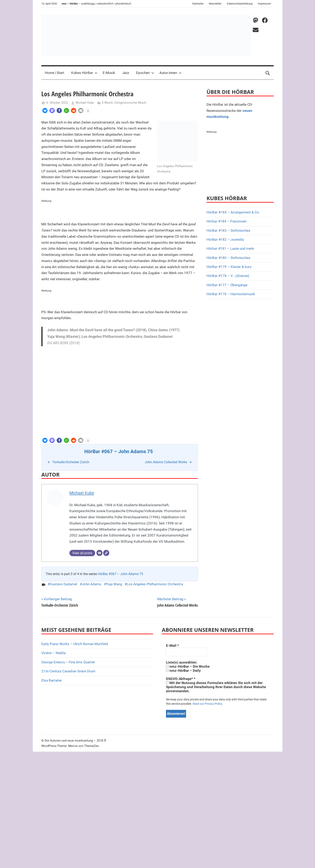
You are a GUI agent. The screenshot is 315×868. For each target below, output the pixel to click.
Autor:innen (170, 73)
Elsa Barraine (51, 680)
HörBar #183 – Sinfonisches (228, 230)
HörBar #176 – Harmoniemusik (231, 294)
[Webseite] (106, 553)
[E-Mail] (99, 553)
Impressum (264, 4)
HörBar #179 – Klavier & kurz (229, 267)
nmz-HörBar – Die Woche (188, 666)
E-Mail (172, 646)
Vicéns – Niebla (53, 653)
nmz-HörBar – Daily (183, 671)
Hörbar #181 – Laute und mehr (230, 248)
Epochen (145, 73)
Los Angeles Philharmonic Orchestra (155, 584)
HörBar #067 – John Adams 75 (120, 574)
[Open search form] (268, 73)
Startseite (198, 4)
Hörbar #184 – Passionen (226, 221)
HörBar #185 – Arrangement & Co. (233, 212)
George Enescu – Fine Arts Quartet (68, 662)
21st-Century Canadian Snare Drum (68, 671)
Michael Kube (85, 103)
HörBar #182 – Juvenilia (225, 239)
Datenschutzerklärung (240, 4)
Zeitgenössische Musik (130, 103)
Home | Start (55, 73)
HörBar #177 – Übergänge (227, 285)
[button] (45, 111)
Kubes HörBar (84, 73)
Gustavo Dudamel (63, 584)
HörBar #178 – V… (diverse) (228, 276)
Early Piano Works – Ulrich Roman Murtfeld (75, 644)
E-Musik (109, 73)
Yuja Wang (114, 584)
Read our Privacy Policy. (208, 704)
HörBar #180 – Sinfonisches (228, 258)
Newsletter (215, 4)
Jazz (126, 73)
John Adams (92, 584)
